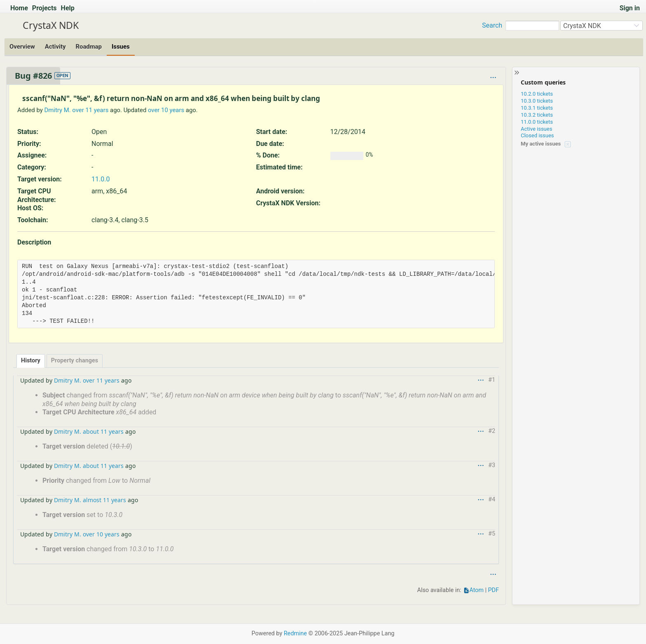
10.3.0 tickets (537, 101)
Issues (121, 47)
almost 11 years (104, 500)
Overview (22, 47)
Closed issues (537, 135)
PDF (494, 590)
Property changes (75, 361)
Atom (476, 590)
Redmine (295, 633)
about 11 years (103, 431)
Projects (44, 8)
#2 (492, 431)
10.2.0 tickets (537, 94)
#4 (492, 499)
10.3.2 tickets (537, 115)
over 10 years (166, 110)
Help (68, 8)
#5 (492, 534)
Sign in (630, 8)
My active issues (541, 144)
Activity (55, 47)
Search (492, 25)
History (31, 361)
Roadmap (88, 47)
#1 (492, 380)
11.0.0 (101, 179)
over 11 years (90, 110)
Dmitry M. (57, 110)
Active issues (536, 129)
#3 (492, 465)
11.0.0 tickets (537, 122)
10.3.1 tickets (537, 108)
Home (19, 8)
